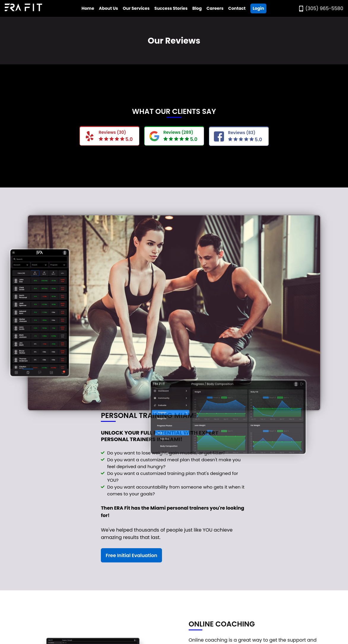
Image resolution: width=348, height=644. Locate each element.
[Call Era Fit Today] (321, 8)
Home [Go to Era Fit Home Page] (88, 8)
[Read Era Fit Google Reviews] (174, 136)
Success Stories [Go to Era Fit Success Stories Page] (171, 8)
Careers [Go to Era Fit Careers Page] (215, 8)
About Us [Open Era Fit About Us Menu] (108, 8)
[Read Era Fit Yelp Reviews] (109, 136)
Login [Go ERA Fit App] (259, 8)
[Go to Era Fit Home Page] (23, 8)
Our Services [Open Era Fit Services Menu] (136, 8)
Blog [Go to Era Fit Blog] (197, 8)
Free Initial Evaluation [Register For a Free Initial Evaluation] (131, 555)
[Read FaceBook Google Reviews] (239, 137)
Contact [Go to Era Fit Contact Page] (237, 8)
